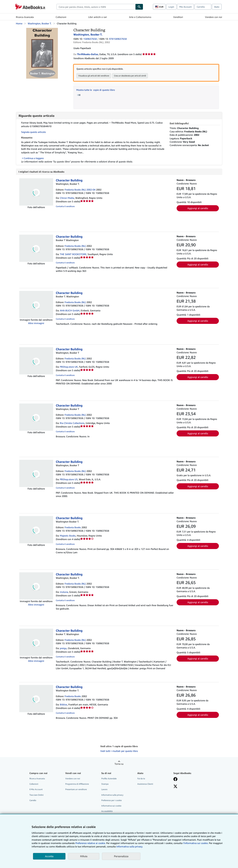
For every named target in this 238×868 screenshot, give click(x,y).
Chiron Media (67, 198)
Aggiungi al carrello (198, 208)
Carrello (33, 800)
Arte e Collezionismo (140, 17)
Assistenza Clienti (145, 784)
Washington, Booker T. (40, 23)
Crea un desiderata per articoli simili (130, 76)
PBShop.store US (69, 479)
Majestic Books (68, 536)
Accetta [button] (49, 856)
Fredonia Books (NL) (75, 246)
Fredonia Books (73, 527)
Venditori (178, 17)
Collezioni (61, 17)
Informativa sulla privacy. (130, 846)
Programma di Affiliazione (77, 784)
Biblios (64, 705)
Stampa (105, 784)
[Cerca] (139, 7)
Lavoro (104, 789)
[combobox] (96, 7)
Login (171, 7)
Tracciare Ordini (36, 795)
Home (19, 23)
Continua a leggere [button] (34, 158)
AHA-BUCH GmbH (70, 311)
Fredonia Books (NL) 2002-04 (80, 190)
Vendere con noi (214, 17)
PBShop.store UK (69, 367)
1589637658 (90, 39)
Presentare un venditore (76, 789)
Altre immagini (36, 323)
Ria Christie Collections (72, 423)
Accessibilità (107, 811)
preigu (63, 648)
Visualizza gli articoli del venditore (94, 76)
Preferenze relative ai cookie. (90, 843)
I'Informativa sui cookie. (196, 843)
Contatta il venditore (65, 206)
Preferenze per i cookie (111, 800)
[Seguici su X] (175, 787)
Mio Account (185, 7)
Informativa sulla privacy (112, 795)
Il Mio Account (36, 789)
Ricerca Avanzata (25, 17)
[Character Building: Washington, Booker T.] (42, 29)
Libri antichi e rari (98, 17)
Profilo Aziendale (109, 779)
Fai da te (141, 779)
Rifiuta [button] (84, 856)
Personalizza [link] (121, 856)
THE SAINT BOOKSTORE (73, 254)
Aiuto (217, 7)
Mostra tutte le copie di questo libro (96, 90)
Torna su (119, 764)
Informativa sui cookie (111, 806)
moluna (64, 592)
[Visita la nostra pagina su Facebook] (175, 780)
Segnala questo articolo (33, 132)
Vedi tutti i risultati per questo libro (119, 751)
